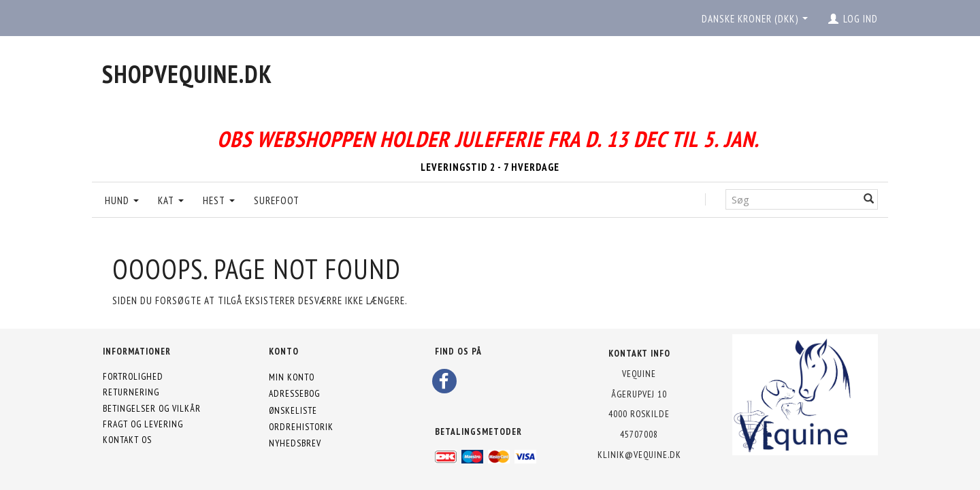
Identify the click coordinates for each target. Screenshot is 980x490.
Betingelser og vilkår (152, 408)
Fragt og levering (143, 424)
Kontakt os (127, 440)
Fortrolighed (133, 376)
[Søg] (869, 199)
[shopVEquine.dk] (187, 74)
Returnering (131, 392)
